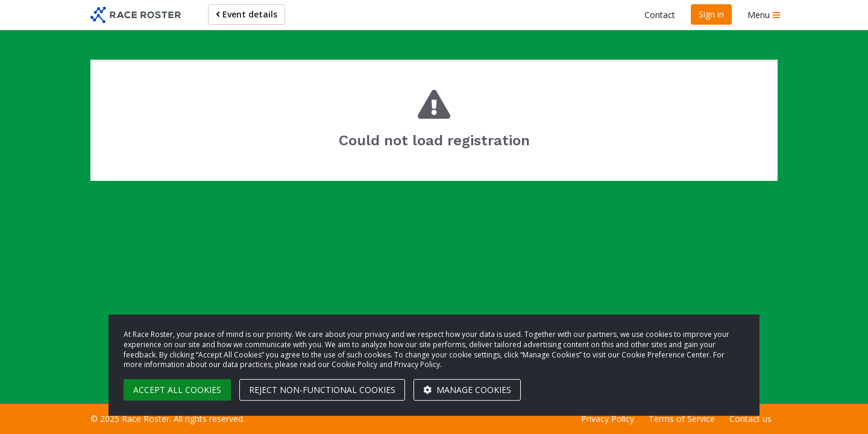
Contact (660, 15)
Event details (247, 14)
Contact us (750, 419)
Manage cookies (467, 390)
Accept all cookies (177, 390)
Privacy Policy (608, 419)
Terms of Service (682, 419)
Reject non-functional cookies (322, 390)
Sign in (711, 14)
